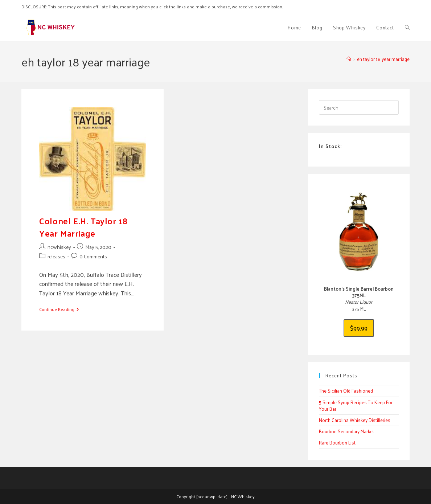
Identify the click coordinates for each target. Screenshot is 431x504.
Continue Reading (59, 310)
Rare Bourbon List (337, 442)
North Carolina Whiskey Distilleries (355, 420)
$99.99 (359, 328)
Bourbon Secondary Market (346, 431)
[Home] (349, 59)
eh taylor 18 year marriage (383, 59)
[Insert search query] (359, 107)
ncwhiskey (59, 247)
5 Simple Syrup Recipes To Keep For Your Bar (356, 405)
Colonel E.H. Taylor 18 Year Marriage (83, 227)
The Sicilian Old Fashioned (346, 391)
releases (56, 256)
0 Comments (93, 256)
